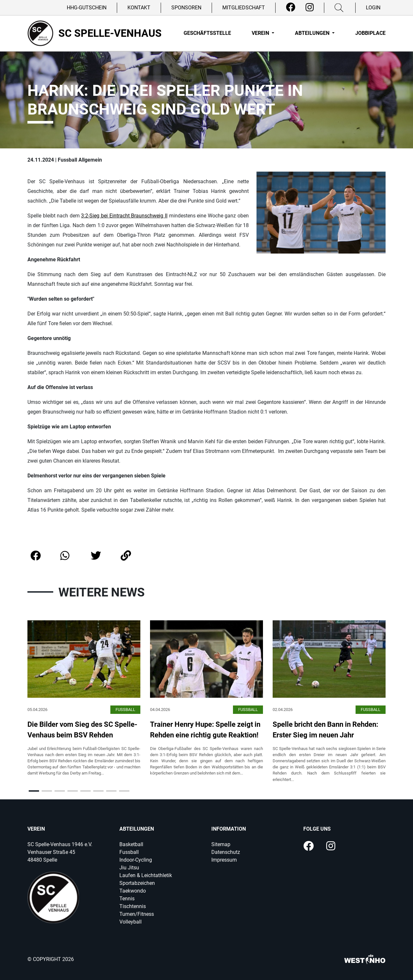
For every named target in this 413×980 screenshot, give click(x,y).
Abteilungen (313, 33)
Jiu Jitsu (129, 868)
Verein (261, 33)
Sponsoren (186, 8)
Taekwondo (133, 891)
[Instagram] (310, 7)
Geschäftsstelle (207, 33)
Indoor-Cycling (136, 860)
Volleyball (131, 922)
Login (373, 8)
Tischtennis (133, 906)
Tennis (127, 899)
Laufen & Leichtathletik (146, 875)
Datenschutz (226, 852)
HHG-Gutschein (87, 8)
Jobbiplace (370, 33)
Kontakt (139, 8)
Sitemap (221, 844)
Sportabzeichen (137, 883)
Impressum (224, 860)
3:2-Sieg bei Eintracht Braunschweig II (124, 216)
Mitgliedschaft (244, 8)
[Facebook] (291, 7)
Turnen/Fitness (137, 914)
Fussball (129, 852)
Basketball (131, 844)
